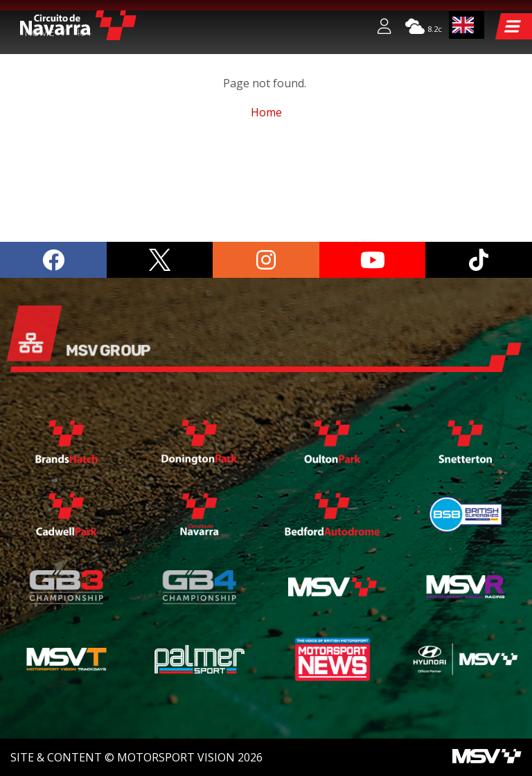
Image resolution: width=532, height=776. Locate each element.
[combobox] (467, 25)
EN (463, 25)
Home (39, 128)
